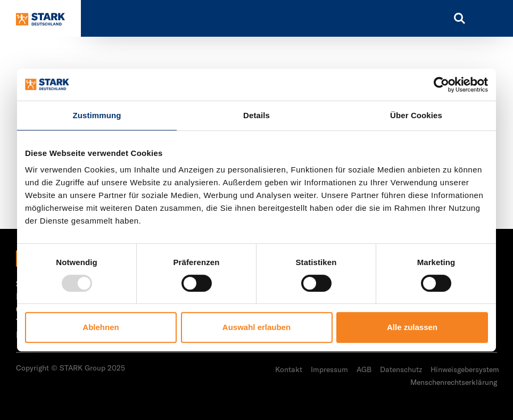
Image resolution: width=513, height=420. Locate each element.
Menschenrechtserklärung (454, 382)
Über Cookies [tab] (416, 115)
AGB (364, 369)
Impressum (329, 369)
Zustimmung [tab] (97, 115)
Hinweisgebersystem (465, 369)
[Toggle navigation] (489, 18)
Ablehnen (101, 327)
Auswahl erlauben (256, 327)
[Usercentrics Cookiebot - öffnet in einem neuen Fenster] (441, 85)
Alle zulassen (412, 327)
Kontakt (289, 369)
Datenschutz (401, 369)
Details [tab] (256, 115)
